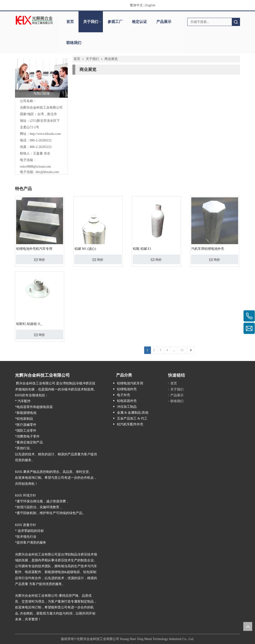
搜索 (236, 22)
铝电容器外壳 (127, 401)
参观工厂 (115, 22)
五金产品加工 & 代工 (132, 418)
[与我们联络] (41, 78)
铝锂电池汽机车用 (130, 383)
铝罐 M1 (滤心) (85, 249)
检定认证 (139, 22)
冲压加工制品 (127, 407)
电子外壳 (124, 395)
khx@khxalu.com (47, 172)
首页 (70, 22)
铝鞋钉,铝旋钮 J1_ (29, 324)
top (248, 626)
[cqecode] (214, 374)
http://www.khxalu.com (45, 134)
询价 (40, 260)
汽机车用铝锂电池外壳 (208, 249)
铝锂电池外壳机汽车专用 (34, 249)
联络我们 (74, 43)
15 (182, 350)
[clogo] (34, 20)
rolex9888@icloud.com (35, 167)
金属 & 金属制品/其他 (133, 413)
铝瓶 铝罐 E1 (142, 249)
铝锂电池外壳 (127, 389)
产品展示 (164, 22)
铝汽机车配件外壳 (130, 424)
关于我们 (91, 22)
